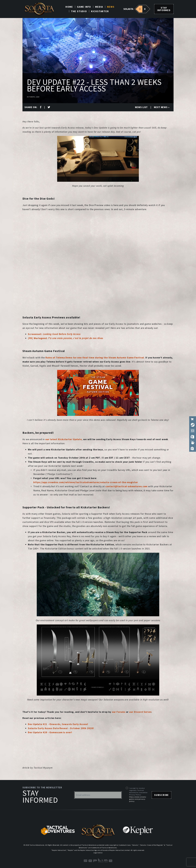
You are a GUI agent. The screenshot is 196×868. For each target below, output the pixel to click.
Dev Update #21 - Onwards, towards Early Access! (58, 724)
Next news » (162, 107)
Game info (84, 7)
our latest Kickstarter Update (64, 439)
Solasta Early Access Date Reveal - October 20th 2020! (61, 728)
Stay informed (164, 9)
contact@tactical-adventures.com (126, 486)
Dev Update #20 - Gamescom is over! (50, 732)
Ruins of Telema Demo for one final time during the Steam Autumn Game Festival (95, 358)
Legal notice (98, 853)
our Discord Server (140, 712)
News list (141, 107)
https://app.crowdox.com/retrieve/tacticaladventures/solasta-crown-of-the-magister (86, 482)
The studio (79, 11)
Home (69, 7)
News (111, 7)
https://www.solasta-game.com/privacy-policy (138, 799)
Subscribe (161, 795)
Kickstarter (100, 11)
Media (99, 7)
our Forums (119, 712)
